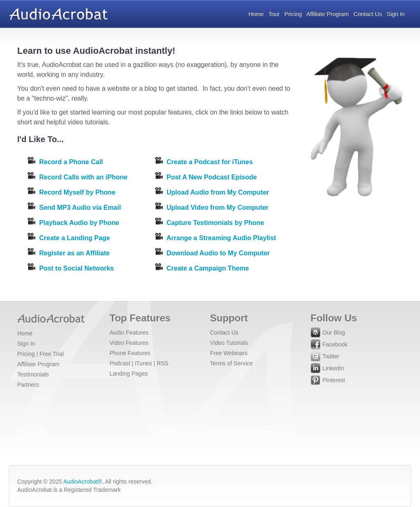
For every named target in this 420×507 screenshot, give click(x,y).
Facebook (329, 345)
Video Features (129, 343)
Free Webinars (229, 353)
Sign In (396, 14)
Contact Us (368, 14)
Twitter (325, 357)
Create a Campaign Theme (208, 268)
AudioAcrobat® (82, 482)
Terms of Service (231, 363)
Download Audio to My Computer (218, 253)
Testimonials (33, 374)
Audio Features (129, 333)
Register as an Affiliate (74, 253)
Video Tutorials (229, 343)
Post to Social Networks (76, 268)
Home (256, 14)
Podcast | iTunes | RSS (139, 363)
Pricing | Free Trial (40, 354)
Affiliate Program (328, 14)
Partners (28, 385)
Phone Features (130, 353)
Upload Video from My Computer (218, 208)
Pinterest (328, 381)
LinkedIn (327, 369)
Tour (274, 14)
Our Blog (328, 334)
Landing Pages (129, 374)
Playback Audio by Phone (79, 223)
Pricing (293, 14)
